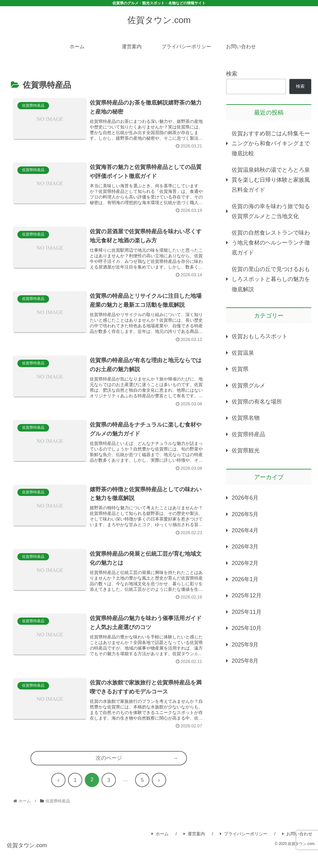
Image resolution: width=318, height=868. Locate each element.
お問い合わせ (297, 849)
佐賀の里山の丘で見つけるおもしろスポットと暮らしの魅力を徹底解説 (271, 279)
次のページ (109, 773)
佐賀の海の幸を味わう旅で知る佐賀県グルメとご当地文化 (271, 211)
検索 (232, 74)
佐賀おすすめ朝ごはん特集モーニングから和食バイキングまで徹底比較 (271, 144)
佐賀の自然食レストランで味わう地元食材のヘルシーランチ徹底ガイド (271, 243)
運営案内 (194, 849)
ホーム (160, 849)
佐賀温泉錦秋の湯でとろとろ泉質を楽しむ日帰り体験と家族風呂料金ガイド (271, 180)
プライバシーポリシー (244, 849)
